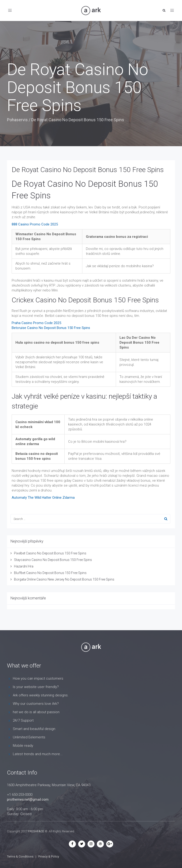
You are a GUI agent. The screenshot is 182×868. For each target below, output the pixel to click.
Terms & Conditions (20, 856)
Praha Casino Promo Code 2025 (36, 323)
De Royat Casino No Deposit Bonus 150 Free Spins (88, 170)
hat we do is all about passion (36, 712)
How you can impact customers (38, 678)
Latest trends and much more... (38, 754)
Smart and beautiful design (34, 729)
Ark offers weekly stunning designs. (41, 695)
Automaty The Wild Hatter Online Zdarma (43, 498)
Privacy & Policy (49, 856)
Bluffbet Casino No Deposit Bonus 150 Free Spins (50, 573)
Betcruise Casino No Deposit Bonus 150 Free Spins (51, 328)
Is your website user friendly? (36, 687)
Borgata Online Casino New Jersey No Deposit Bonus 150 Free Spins (64, 579)
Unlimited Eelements (29, 737)
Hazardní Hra (24, 566)
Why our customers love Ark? (36, 704)
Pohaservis (17, 120)
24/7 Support (23, 720)
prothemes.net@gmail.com (28, 799)
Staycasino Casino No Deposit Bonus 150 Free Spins (53, 560)
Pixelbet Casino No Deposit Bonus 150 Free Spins (50, 553)
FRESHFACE (36, 831)
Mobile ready (23, 746)
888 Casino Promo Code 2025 (35, 224)
